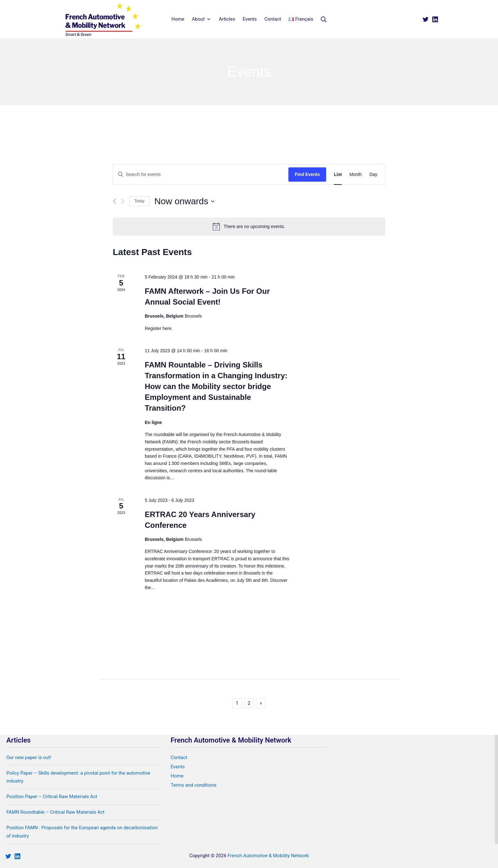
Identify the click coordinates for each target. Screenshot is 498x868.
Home (177, 776)
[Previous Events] (114, 201)
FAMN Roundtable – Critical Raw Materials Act (55, 812)
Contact (179, 757)
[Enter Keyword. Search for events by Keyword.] (201, 175)
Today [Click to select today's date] (139, 201)
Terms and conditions (193, 785)
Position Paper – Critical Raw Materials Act (52, 797)
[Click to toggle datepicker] (184, 201)
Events (178, 767)
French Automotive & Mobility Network (268, 856)
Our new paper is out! (29, 757)
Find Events (307, 174)
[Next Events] (123, 201)
